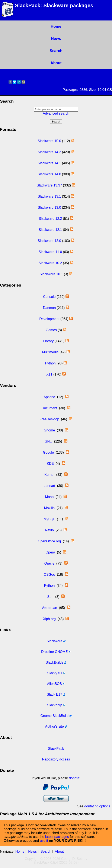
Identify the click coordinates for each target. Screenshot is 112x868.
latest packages (57, 837)
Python (50, 363)
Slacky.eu (54, 673)
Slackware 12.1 (50, 230)
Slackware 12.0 (49, 241)
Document (49, 408)
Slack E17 (54, 694)
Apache (49, 397)
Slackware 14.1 (49, 163)
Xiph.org (49, 619)
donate (74, 778)
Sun (50, 597)
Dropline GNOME (54, 652)
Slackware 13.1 (49, 196)
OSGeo (49, 575)
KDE (50, 464)
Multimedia (50, 352)
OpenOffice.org (49, 541)
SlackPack (56, 749)
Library (48, 341)
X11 (49, 374)
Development (49, 319)
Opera (50, 552)
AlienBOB (55, 684)
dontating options (97, 806)
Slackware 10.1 (51, 274)
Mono (49, 497)
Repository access (56, 759)
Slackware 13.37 (49, 185)
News (56, 39)
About (56, 63)
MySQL (49, 519)
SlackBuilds (55, 662)
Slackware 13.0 (49, 208)
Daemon (49, 308)
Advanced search (56, 113)
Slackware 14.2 (49, 152)
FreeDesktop (49, 419)
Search (56, 51)
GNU (48, 441)
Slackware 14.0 (49, 174)
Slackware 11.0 (50, 252)
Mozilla (49, 508)
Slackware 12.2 (50, 219)
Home (56, 26)
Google (48, 452)
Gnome (49, 430)
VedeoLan (49, 608)
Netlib (49, 530)
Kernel (49, 475)
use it (44, 841)
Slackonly (54, 705)
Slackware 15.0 (49, 141)
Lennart (49, 486)
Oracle (49, 563)
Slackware (54, 641)
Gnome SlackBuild (54, 716)
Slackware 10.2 (50, 263)
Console (49, 297)
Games (51, 330)
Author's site (55, 726)
